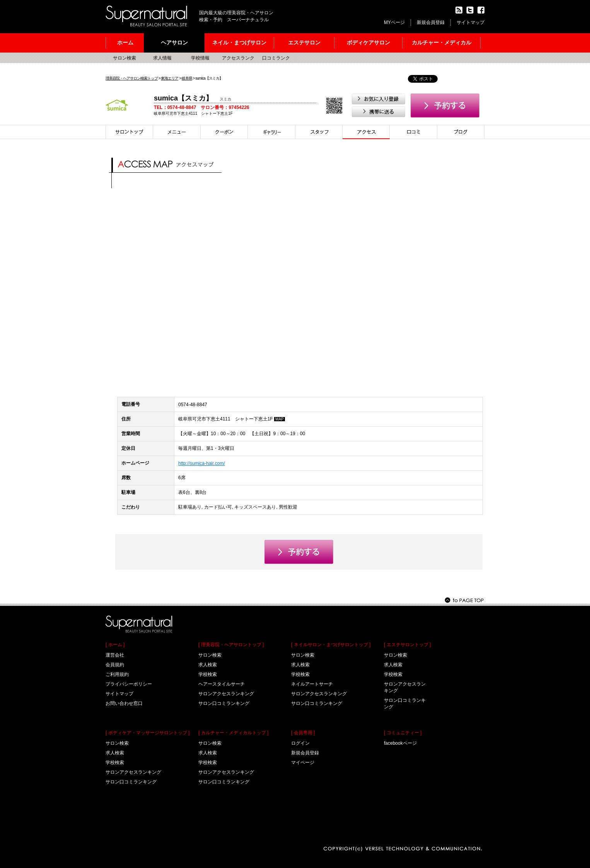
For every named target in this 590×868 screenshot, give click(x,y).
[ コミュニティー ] (403, 733)
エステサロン (304, 43)
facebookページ (400, 743)
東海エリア (170, 78)
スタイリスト (319, 132)
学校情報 (200, 58)
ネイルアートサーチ (312, 684)
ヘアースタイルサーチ (222, 684)
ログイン (300, 743)
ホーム (125, 43)
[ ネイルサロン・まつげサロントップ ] (331, 645)
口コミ (414, 132)
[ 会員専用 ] (303, 733)
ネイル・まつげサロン (239, 43)
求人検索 (115, 753)
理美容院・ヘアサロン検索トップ (132, 78)
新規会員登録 (431, 22)
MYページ (394, 22)
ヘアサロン (174, 43)
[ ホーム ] (115, 645)
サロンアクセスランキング (133, 772)
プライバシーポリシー (129, 684)
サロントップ (129, 132)
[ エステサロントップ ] (407, 645)
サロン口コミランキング (131, 782)
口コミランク (276, 58)
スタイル (272, 132)
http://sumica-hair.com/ (202, 463)
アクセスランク (238, 58)
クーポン (224, 132)
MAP (280, 419)
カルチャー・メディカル (442, 43)
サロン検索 (124, 58)
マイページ (303, 762)
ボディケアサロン (368, 43)
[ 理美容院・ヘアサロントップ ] (231, 645)
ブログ (461, 132)
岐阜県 (187, 78)
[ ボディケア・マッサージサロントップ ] (147, 733)
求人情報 (162, 58)
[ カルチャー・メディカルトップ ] (233, 733)
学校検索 (115, 762)
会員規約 (115, 665)
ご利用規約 (117, 674)
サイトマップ (471, 22)
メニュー (177, 132)
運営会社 (115, 655)
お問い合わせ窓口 (124, 703)
